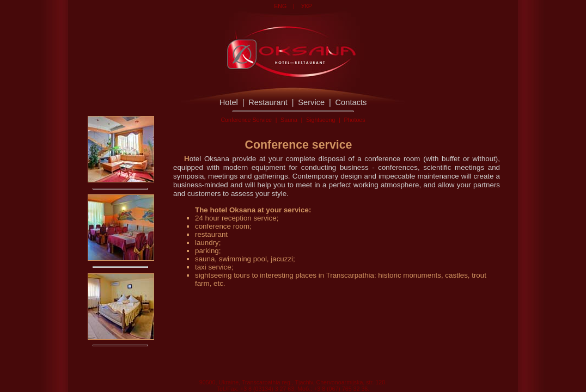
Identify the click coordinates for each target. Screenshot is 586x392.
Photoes (354, 120)
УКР (307, 6)
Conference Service (246, 120)
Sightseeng (321, 120)
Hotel (229, 102)
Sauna (289, 120)
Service (311, 102)
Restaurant (268, 102)
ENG (280, 6)
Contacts (351, 102)
